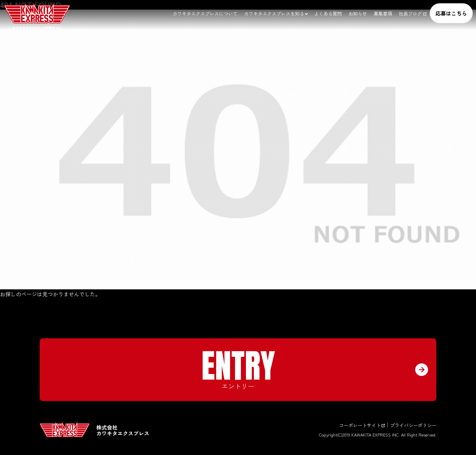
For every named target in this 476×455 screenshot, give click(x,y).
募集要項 (383, 13)
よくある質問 (328, 13)
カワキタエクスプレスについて (205, 13)
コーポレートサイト (362, 425)
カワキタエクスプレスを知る (274, 13)
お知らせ (358, 13)
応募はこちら (451, 13)
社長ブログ (413, 13)
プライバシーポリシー (413, 425)
